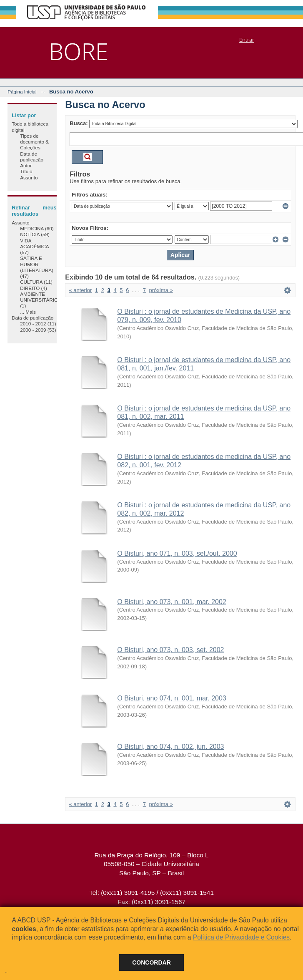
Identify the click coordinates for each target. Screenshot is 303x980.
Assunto (29, 178)
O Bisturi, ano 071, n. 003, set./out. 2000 (177, 553)
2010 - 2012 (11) (38, 324)
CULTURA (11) (36, 282)
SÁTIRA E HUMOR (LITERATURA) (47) (37, 267)
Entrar (247, 40)
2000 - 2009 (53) (38, 330)
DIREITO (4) (34, 288)
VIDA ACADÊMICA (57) (34, 247)
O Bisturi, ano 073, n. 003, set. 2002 (170, 650)
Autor (26, 165)
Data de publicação (32, 157)
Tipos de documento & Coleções (34, 142)
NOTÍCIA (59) (35, 234)
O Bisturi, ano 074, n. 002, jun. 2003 (170, 747)
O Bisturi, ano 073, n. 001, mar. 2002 (172, 602)
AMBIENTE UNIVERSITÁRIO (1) (39, 300)
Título (26, 171)
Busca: (79, 123)
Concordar (151, 962)
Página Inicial (22, 92)
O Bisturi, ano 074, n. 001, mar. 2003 (172, 698)
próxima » (161, 290)
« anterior (80, 290)
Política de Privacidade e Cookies (241, 937)
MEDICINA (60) (37, 228)
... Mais (28, 312)
